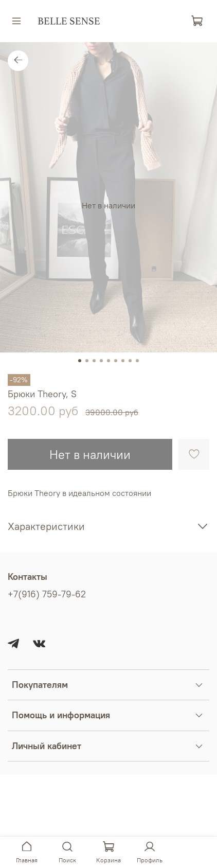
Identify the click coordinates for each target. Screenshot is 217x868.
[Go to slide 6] (116, 361)
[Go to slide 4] (101, 361)
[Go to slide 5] (109, 361)
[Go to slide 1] (80, 361)
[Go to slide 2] (87, 361)
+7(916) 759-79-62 (47, 594)
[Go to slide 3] (94, 361)
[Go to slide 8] (130, 361)
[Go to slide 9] (137, 361)
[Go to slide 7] (123, 361)
